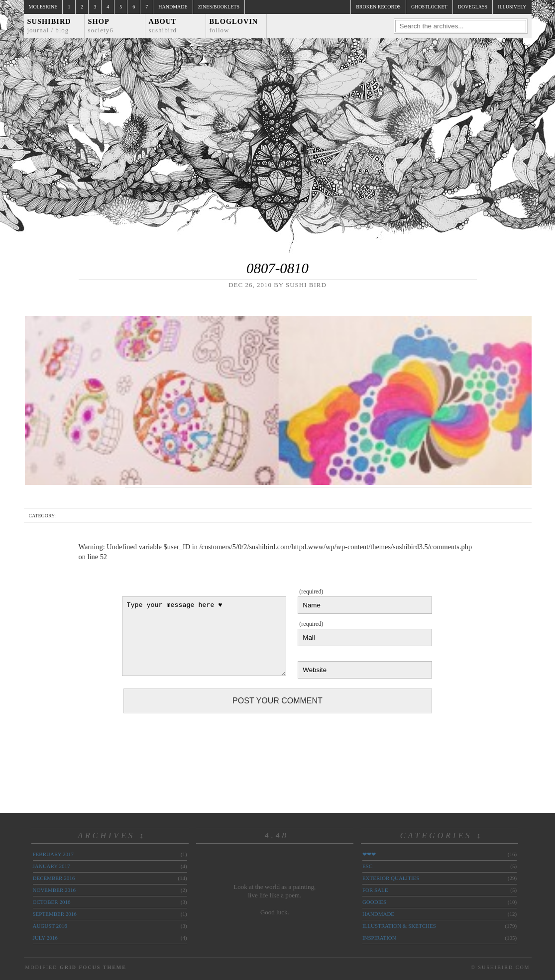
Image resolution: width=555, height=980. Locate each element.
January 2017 (52, 866)
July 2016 (45, 938)
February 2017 (53, 854)
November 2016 (54, 890)
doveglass (473, 7)
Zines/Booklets (219, 7)
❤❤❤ (369, 854)
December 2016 (54, 878)
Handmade (173, 7)
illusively (512, 7)
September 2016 (55, 914)
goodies (374, 902)
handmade (378, 914)
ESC (367, 866)
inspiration (379, 938)
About (163, 26)
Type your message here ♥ (204, 636)
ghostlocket (429, 7)
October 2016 (52, 902)
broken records (378, 7)
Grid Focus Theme (93, 967)
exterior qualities (391, 878)
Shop (101, 26)
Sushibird (49, 26)
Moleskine (43, 7)
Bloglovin (234, 26)
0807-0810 (277, 268)
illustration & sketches (399, 926)
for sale (375, 890)
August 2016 (50, 926)
